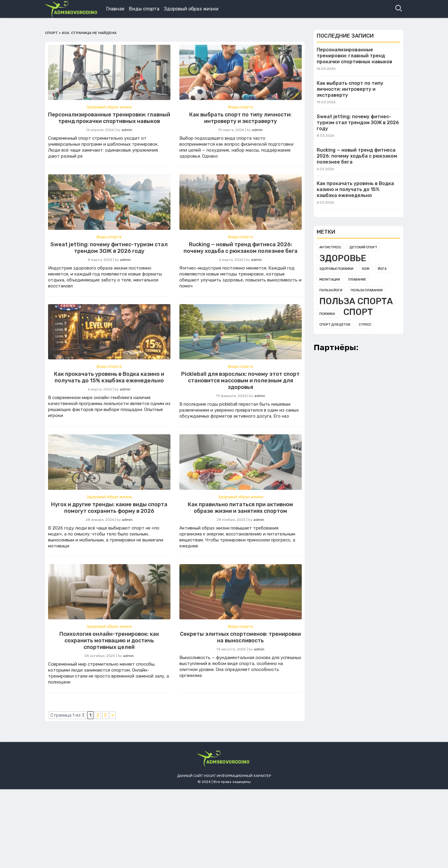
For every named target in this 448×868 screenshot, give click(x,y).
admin (127, 130)
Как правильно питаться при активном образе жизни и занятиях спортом (240, 508)
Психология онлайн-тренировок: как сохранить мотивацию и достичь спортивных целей (109, 641)
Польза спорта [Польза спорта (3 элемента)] (356, 301)
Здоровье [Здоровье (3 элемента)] (343, 258)
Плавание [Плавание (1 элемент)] (357, 280)
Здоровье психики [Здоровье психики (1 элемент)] (336, 269)
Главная (115, 9)
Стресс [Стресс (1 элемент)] (365, 325)
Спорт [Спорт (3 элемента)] (358, 312)
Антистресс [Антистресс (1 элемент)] (330, 247)
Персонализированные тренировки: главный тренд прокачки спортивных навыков (109, 118)
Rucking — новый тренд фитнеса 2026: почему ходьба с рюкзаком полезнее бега (241, 248)
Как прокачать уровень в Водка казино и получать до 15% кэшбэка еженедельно (109, 377)
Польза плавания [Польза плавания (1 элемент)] (367, 290)
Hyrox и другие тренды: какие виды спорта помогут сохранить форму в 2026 (109, 508)
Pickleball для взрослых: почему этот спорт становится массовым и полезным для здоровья (240, 381)
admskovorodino (76, 13)
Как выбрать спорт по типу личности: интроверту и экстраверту (240, 118)
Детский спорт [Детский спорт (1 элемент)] (363, 247)
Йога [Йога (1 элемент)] (382, 269)
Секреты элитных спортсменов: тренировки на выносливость (240, 637)
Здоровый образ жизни (191, 9)
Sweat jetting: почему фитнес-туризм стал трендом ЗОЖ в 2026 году (109, 248)
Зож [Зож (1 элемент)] (366, 269)
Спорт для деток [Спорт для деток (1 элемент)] (335, 325)
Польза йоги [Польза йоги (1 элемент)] (331, 290)
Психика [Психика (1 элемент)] (327, 314)
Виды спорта (144, 9)
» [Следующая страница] (113, 715)
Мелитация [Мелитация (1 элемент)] (330, 280)
